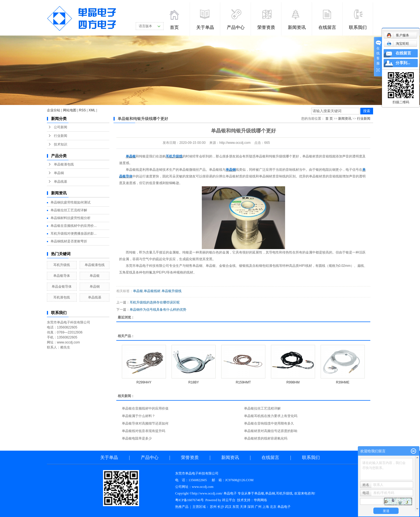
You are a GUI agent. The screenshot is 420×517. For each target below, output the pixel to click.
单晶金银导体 (62, 287)
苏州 (213, 507)
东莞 (236, 507)
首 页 (329, 119)
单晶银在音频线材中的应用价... (74, 226)
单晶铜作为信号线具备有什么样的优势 (158, 310)
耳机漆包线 (62, 297)
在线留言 (327, 27)
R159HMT (243, 382)
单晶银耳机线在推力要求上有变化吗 (271, 416)
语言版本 (145, 26)
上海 (266, 507)
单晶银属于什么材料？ (139, 416)
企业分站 (54, 110)
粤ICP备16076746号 (189, 500)
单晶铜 (59, 173)
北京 (273, 507)
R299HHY (144, 382)
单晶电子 (284, 507)
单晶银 (95, 276)
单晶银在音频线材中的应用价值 (145, 408)
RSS (83, 110)
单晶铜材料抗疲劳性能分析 (71, 218)
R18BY (193, 382)
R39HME (343, 382)
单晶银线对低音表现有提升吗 (144, 431)
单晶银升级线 (172, 291)
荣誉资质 (266, 27)
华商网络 (260, 500)
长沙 (221, 507)
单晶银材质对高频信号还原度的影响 (271, 431)
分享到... (403, 63)
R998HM (293, 382)
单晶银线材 (152, 291)
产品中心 (236, 27)
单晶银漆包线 (64, 164)
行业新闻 (61, 136)
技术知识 (61, 144)
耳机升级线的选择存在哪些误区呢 (155, 302)
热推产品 (182, 507)
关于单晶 (205, 27)
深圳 (251, 507)
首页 (174, 27)
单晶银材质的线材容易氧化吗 (266, 438)
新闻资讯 (297, 27)
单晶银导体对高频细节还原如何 (145, 423)
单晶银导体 (62, 276)
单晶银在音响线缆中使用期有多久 (269, 423)
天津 (243, 507)
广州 (258, 507)
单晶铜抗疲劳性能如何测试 (71, 202)
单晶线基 (61, 182)
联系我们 (358, 27)
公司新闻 (61, 127)
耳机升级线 (62, 265)
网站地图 (70, 110)
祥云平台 (229, 500)
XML (92, 110)
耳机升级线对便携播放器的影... (74, 234)
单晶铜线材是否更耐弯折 (69, 241)
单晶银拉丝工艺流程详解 (69, 210)
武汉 (228, 507)
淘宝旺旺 (398, 44)
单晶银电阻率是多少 (137, 438)
